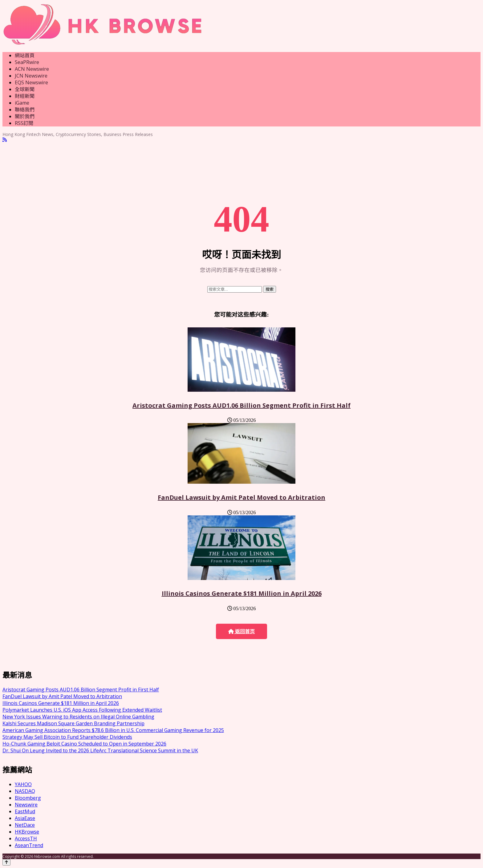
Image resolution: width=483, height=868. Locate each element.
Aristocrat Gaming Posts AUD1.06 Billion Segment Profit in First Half (241, 405)
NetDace (25, 825)
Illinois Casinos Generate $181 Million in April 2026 (242, 593)
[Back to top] (6, 862)
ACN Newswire (32, 69)
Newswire (26, 805)
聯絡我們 (25, 110)
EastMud (25, 811)
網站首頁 (25, 55)
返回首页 (241, 632)
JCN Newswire (31, 76)
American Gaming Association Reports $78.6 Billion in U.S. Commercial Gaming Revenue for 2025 (113, 730)
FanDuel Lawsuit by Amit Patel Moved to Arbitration (241, 497)
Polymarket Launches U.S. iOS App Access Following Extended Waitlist (82, 710)
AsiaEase (25, 818)
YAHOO (23, 784)
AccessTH (26, 838)
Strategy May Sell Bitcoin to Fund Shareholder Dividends (67, 737)
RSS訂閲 (24, 123)
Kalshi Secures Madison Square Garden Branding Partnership (73, 723)
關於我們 (25, 116)
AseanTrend (29, 845)
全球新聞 (25, 89)
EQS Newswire (31, 82)
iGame (22, 103)
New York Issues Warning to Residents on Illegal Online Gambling (78, 717)
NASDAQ (25, 791)
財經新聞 (25, 96)
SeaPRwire (27, 62)
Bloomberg (28, 798)
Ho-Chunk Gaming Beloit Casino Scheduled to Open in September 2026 (84, 744)
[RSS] (5, 140)
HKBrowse (27, 832)
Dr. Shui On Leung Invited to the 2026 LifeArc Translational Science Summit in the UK (100, 750)
